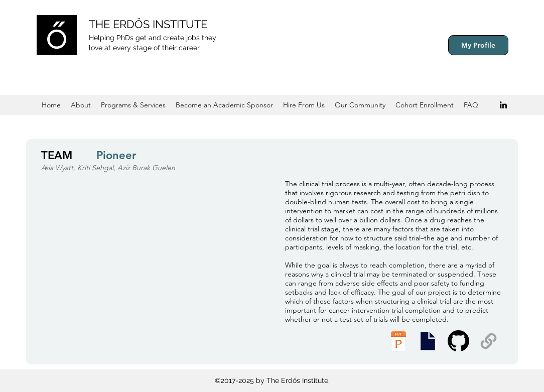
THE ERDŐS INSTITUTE (148, 24)
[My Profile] (478, 45)
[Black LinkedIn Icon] (503, 105)
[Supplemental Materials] (489, 341)
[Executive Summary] (428, 341)
